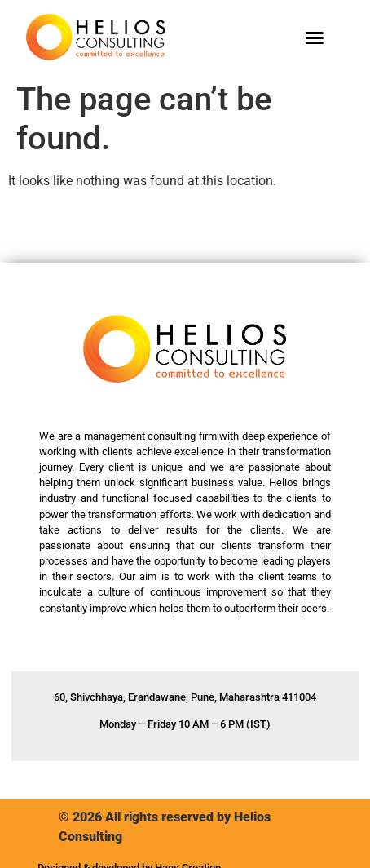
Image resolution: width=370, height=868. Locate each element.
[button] (315, 38)
